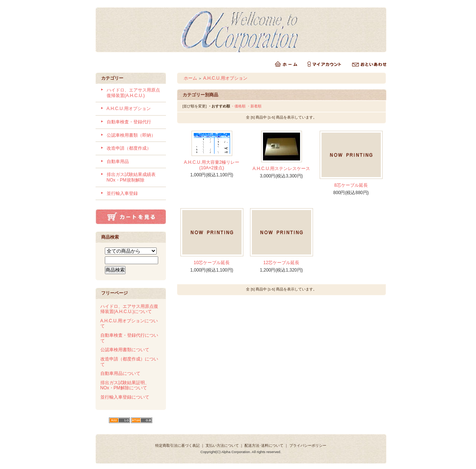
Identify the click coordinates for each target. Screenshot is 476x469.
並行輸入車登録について (125, 397)
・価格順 (238, 106)
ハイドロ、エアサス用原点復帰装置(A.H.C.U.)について (129, 309)
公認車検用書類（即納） (131, 135)
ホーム (190, 78)
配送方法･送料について (264, 445)
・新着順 (254, 106)
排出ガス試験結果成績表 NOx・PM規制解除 (133, 177)
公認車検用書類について (125, 350)
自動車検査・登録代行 (129, 122)
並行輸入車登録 (122, 193)
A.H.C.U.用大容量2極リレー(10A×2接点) (212, 165)
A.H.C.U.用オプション (129, 109)
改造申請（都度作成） (129, 148)
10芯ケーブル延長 (212, 263)
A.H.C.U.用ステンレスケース (281, 169)
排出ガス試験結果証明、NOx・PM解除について (125, 385)
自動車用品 (118, 162)
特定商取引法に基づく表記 (177, 445)
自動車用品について (120, 373)
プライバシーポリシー (308, 445)
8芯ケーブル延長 (351, 185)
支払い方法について (222, 445)
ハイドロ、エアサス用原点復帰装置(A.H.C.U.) (133, 93)
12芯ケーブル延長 (281, 263)
